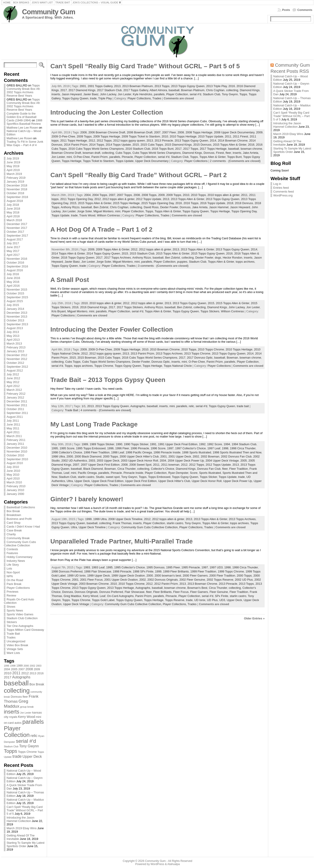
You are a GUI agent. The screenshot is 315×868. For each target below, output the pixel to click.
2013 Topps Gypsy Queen (188, 86)
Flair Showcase (134, 592)
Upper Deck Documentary (152, 161)
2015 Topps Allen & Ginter (230, 145)
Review (11, 595)
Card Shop (14, 523)
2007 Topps (124, 195)
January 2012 (15, 397)
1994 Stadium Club (244, 444)
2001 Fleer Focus (91, 580)
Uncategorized (16, 641)
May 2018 (13, 212)
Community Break (18, 538)
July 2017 (13, 243)
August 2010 (15, 463)
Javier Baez (91, 94)
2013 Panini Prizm (143, 353)
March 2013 (14, 344)
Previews (12, 592)
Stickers (12, 622)
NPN (10, 576)
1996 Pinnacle (140, 448)
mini (69, 157)
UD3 (222, 600)
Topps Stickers (210, 311)
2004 (87, 195)
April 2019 (13, 170)
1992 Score (215, 444)
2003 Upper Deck (108, 461)
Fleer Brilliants (162, 592)
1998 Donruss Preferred (67, 571)
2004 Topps (100, 195)
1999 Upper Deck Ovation (128, 576)
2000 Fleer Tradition (222, 576)
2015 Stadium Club (142, 253)
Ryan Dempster (178, 473)
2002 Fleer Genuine (192, 580)
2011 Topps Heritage (74, 141)
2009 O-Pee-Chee (63, 136)
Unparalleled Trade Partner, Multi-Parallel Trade (122, 541)
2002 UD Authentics (74, 461)
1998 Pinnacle (122, 571)
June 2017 (13, 247)
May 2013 (13, 336)
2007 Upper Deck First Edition (100, 465)
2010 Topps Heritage (183, 136)
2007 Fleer (169, 132)
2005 (244, 461)
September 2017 (17, 236)
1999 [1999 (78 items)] (20, 666)
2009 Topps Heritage (107, 136)
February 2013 (16, 347)
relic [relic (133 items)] (34, 736)
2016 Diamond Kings (94, 307)
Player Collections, (140, 98)
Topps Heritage (71, 161)
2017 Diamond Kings (82, 90)
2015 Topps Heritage (126, 203)
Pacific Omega (87, 473)
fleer (228, 153)
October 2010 (15, 455)
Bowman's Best (197, 588)
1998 (225, 448)
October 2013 (15, 320)
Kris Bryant (59, 311)
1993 (87, 567)
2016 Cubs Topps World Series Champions (96, 149)
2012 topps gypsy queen (129, 141)
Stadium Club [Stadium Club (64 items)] (11, 746)
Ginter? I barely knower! (87, 499)
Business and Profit (19, 519)
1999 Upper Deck (98, 576)
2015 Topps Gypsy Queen (208, 253)
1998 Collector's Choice (67, 452)
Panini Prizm (100, 157)
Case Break (14, 530)
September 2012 (17, 367)
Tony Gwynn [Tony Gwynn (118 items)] (29, 746)
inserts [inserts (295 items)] (12, 712)
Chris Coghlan (215, 90)
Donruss (209, 153)
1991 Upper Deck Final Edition (178, 444)
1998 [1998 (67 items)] (13, 666)
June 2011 (13, 424)
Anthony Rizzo (70, 207)
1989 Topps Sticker (102, 444)
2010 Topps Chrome (211, 349)
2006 (84, 132)
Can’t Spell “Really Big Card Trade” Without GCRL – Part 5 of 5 (25, 810)
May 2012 (13, 382)
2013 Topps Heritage (121, 588)
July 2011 (13, 421)
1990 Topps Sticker (136, 444)
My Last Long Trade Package (94, 424)
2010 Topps (198, 195)
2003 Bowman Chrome (94, 584)
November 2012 (17, 359)
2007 (157, 132)
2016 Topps (191, 203)
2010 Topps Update (211, 136)
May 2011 (13, 428)
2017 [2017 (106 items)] (8, 677)
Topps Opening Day (244, 211)
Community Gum (49, 12)
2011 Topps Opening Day (76, 199)
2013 (117, 86)
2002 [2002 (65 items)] (32, 666)
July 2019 (13, 158)
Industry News (16, 561)
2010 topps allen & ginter (223, 195)
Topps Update (124, 161)
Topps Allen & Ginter (213, 157)
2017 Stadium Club (110, 90)
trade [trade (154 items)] (17, 756)
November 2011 (17, 405)
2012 (92, 141)
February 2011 (16, 440)
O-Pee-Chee (82, 157)
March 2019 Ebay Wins (22, 828)
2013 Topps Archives (169, 353)
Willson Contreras (108, 215)
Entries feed (281, 188)
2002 (196, 456)
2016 (232, 86)
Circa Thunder (126, 469)
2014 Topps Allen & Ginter (68, 253)
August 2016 (15, 270)
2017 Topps (191, 149)
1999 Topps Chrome (231, 571)
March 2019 (14, 174)
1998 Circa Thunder (243, 448)
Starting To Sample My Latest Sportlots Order (26, 844)
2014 (213, 141)
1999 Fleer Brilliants (176, 571)
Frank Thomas (122, 523)
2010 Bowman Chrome (165, 349)
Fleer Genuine (219, 592)
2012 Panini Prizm (166, 584)
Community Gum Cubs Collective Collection (20, 544)
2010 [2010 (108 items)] (8, 673)
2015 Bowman (87, 358)
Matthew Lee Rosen (20, 138)
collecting (232, 90)
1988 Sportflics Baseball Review (24, 122)
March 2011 (14, 436)
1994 (227, 444)
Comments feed (283, 192)
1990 (119, 444)
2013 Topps (162, 86)
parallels (159, 94)
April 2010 (13, 478)
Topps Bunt (234, 157)
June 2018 (13, 209)
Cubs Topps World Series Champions (157, 153)
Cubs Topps (123, 153)
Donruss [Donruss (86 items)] (16, 697)
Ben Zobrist (101, 207)
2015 (136, 145)
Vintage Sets (15, 649)
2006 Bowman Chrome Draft (107, 132)
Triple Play (105, 98)
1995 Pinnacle (191, 567)
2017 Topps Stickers (130, 307)
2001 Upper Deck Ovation (121, 580)
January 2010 (15, 490)
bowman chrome (251, 149)
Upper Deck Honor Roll (207, 481)
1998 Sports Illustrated (197, 452)
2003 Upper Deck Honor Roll (140, 461)
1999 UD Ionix (76, 576)
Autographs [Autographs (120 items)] (21, 677)
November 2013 (17, 317)
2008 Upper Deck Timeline (125, 519)
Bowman (232, 358)
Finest (220, 153)
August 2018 (15, 201)
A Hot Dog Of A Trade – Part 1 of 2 (101, 229)
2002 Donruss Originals (163, 580)
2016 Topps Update (213, 203)
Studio (100, 477)
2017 (64, 90)
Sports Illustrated (210, 473)
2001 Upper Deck (180, 456)
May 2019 (13, 166)
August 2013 (15, 328)
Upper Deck (82, 481)
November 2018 (17, 189)
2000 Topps (111, 456)
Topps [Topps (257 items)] (11, 751)
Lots (9, 568)
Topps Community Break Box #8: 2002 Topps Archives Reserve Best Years (23, 90)
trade (93, 98)
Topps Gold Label (103, 600)
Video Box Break (17, 645)
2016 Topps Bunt (163, 149)
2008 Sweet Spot (140, 465)
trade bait (243, 406)
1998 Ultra (58, 456)
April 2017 (13, 255)
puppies (182, 262)
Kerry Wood (90, 596)
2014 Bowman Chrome (233, 141)
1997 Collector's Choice (191, 448)
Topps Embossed (159, 477)
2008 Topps (149, 195)
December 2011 (17, 401)
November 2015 (17, 290)
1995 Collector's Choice (129, 567)
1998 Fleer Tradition (97, 452)
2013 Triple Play (217, 86)
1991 (153, 444)
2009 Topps (84, 136)
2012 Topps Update (149, 199)
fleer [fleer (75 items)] (25, 697)
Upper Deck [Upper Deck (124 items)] (32, 756)
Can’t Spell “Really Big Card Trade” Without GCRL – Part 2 (139, 175)
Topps (243, 94)
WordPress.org (283, 195)
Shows (11, 607)
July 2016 (13, 274)
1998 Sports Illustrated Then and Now (237, 452)
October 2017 (15, 232)
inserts (56, 94)
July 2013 (13, 332)
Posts (286, 10)
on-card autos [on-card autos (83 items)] (13, 723)
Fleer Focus (181, 592)
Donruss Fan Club (209, 469)
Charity (11, 534)
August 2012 (15, 370)
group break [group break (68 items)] (27, 707)
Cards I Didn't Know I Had (23, 527)
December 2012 (17, 355)
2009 (259, 132)
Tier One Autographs (20, 626)
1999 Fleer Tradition (203, 571)
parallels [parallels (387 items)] (33, 722)
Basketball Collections (21, 507)
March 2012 (14, 390)
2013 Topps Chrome (197, 353)
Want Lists (13, 653)
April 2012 (13, 386)
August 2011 (15, 417)
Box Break (13, 511)
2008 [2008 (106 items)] (29, 669)
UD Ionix (200, 600)
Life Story (13, 565)
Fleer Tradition (239, 469)
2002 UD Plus (244, 580)
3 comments (146, 266)
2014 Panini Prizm (76, 145)
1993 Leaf (98, 567)
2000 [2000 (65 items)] (26, 666)
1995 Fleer (173, 567)
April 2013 (13, 340)
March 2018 (14, 220)
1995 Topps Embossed (91, 448)
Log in (277, 184)
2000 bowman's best (168, 576)
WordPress (157, 864)
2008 (181, 132)
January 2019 (15, 182)
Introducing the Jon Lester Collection (107, 112)
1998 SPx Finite (143, 571)
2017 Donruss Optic (200, 358)
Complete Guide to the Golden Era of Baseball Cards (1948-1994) (22, 117)
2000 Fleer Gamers (195, 576)
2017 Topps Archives (118, 258)
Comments (305, 10)
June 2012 (13, 378)
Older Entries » (254, 618)
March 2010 (14, 482)
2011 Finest (240, 136)
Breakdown (14, 515)
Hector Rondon (232, 258)
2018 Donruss (244, 203)
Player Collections (18, 588)
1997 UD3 (216, 567)
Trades (11, 637)
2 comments (218, 161)
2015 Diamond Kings (178, 145)
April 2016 (13, 286)
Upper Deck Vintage (76, 604)
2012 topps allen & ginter (118, 199)
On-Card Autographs (120, 596)
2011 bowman (170, 465)
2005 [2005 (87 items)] (14, 669)
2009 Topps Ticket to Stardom (141, 136)
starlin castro (86, 477)
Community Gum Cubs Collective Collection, (150, 527)
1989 (85, 444)
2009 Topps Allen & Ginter (113, 249)
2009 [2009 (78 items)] (37, 669)
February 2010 (16, 486)
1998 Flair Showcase (98, 571)
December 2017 (17, 224)
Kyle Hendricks (142, 94)
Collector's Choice (163, 469)
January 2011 (15, 444)
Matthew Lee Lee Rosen (22, 128)
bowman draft (91, 153)
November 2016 (17, 259)
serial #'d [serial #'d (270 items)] (26, 741)
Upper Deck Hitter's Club (174, 481)
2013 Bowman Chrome (202, 584)
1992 (202, 444)
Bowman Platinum (193, 90)
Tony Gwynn (230, 94)
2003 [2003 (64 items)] (39, 666)
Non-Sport (13, 572)
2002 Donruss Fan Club (236, 456)
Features (12, 553)
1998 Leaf (118, 452)
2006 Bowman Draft (140, 132)
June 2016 (13, 278)
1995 (55, 448)
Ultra (70, 481)
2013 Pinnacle (164, 141)
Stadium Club (212, 94)
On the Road (15, 580)
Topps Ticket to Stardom (98, 161)
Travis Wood (87, 215)
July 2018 (13, 205)
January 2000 (15, 494)
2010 (165, 136)
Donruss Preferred (111, 592)
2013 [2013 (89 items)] (33, 673)
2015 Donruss (202, 145)
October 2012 (15, 363)
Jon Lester (124, 94)
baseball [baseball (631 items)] (16, 683)
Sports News (15, 610)
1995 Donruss (155, 567)
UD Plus (212, 600)
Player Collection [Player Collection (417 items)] (17, 732)
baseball (174, 90)
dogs (218, 258)
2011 (228, 136)
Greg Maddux (72, 596)
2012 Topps (104, 141)
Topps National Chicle (178, 366)
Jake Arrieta (251, 153)
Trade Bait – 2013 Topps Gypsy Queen (108, 380)
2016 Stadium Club (138, 149)
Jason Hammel (219, 207)
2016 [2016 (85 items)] (40, 673)
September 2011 (17, 413)
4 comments (89, 410)
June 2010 (13, 471)
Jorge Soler (85, 211)
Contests (12, 549)
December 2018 (17, 185)
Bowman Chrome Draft (66, 153)
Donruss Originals (86, 592)
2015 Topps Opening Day (158, 203)
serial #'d (196, 94)
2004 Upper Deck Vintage (222, 461)
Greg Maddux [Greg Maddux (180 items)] (16, 704)
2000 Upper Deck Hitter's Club (139, 456)
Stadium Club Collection (22, 618)
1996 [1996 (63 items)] (7, 666)
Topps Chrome (104, 366)
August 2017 (15, 239)
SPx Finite (221, 596)
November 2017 (17, 228)
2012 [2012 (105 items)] (25, 673)
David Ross (151, 207)
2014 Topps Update (118, 145)
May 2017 (13, 251)
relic (191, 406)
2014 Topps (97, 145)
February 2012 (16, 394)
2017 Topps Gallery (136, 90)
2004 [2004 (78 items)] (7, 669)
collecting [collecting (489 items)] (17, 691)
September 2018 (17, 197)
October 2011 (15, 409)
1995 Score (67, 448)
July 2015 (13, 305)
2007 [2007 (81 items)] (22, 669)
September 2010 (17, 459)
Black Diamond (93, 469)
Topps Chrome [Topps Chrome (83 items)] (27, 752)
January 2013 (15, 351)
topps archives (245, 262)
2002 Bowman (210, 456)
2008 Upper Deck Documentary (234, 132)
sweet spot (113, 477)
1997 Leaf (214, 448)
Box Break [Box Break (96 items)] (37, 684)
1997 (170, 448)
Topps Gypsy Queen (75, 98)
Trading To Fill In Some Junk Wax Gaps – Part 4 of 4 (25, 143)
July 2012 (13, 374)
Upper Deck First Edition (141, 481)
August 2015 (15, 301)
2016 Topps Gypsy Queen (78, 258)
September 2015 (17, 297)
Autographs (138, 406)
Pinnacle (127, 157)
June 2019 (13, 162)
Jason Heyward (72, 94)
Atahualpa (173, 864)
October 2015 (15, 293)
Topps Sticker (208, 477)
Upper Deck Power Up (237, 481)
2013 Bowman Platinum (137, 86)
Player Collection (177, 94)
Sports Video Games (20, 614)
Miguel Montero (103, 211)
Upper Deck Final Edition (108, 481)
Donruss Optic (161, 362)
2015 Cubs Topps (152, 145)
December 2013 (17, 313)
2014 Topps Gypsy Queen (103, 253)
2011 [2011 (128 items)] (16, 673)
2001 (83, 86)
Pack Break (14, 584)
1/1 (84, 406)
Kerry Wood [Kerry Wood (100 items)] (27, 717)
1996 (110, 448)
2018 (230, 203)
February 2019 (16, 178)
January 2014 (15, 309)
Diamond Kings (250, 90)
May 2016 (13, 282)
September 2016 (17, 266)
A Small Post (70, 280)
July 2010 (13, 467)
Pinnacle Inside (133, 473)
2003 (92, 461)
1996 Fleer (122, 448)
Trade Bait (13, 634)
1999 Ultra (100, 519)
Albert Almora (158, 90)
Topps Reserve (175, 600)
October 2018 (15, 193)
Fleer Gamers (199, 592)
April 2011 (13, 432)
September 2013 (17, 324)
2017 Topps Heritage (213, 149)
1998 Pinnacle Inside (167, 452)
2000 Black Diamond (88, 456)
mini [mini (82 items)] (38, 717)
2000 (70, 456)
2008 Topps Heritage (199, 132)
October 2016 (15, 263)
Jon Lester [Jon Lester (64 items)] (26, 713)
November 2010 (17, 451)
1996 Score (158, 448)
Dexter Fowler (169, 207)
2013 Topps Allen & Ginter (188, 199)
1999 (88, 519)
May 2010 (13, 475)
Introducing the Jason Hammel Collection (20, 819)
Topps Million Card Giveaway (25, 630)
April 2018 (13, 216)
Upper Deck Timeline (92, 527)
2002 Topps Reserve (220, 580)
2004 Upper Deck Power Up (186, 461)
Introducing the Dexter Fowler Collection (112, 329)
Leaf (66, 473)
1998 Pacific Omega (139, 452)
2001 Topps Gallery (100, 86)
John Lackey (108, 94)
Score (194, 473)
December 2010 (17, 448)
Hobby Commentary (20, 557)
